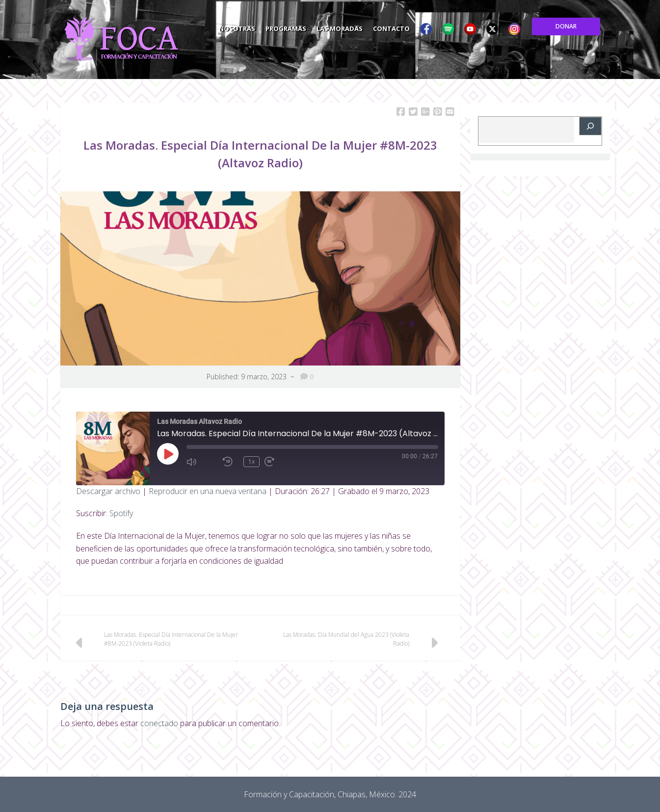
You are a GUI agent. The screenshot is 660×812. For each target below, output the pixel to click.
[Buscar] (590, 126)
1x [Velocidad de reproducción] (251, 461)
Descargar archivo (108, 491)
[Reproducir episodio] (168, 454)
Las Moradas (405, 26)
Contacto (458, 26)
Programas (350, 26)
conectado (159, 723)
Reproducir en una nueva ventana (208, 491)
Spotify (121, 513)
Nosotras (299, 26)
